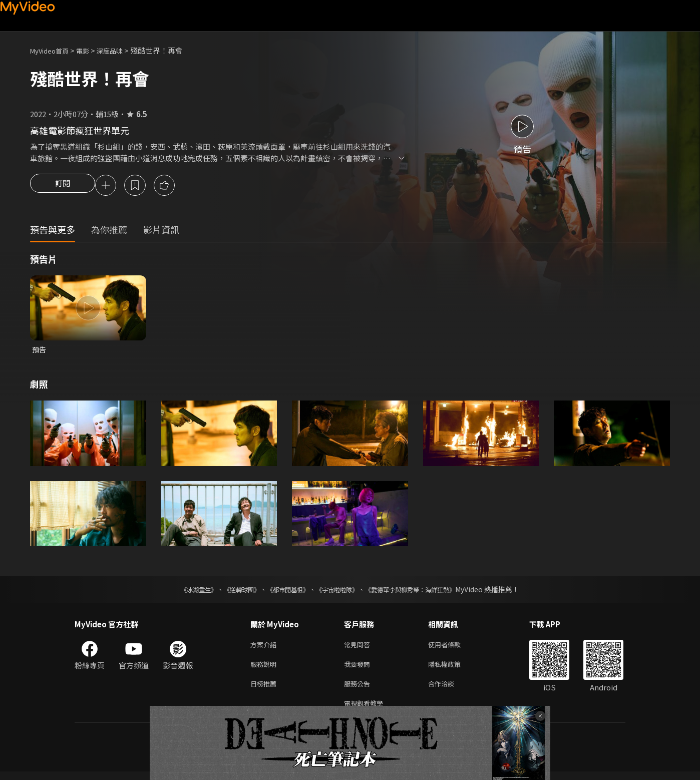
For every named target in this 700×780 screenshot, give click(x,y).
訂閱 (63, 186)
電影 (91, 50)
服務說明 (265, 669)
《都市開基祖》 (283, 592)
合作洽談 (449, 690)
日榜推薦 (265, 690)
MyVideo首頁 (53, 50)
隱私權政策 (453, 669)
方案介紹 (265, 648)
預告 (40, 351)
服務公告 (359, 690)
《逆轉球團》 (230, 592)
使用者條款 (453, 648)
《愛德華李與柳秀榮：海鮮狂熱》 (423, 592)
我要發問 (359, 669)
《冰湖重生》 (181, 592)
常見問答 (359, 648)
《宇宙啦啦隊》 (339, 592)
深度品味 (121, 50)
